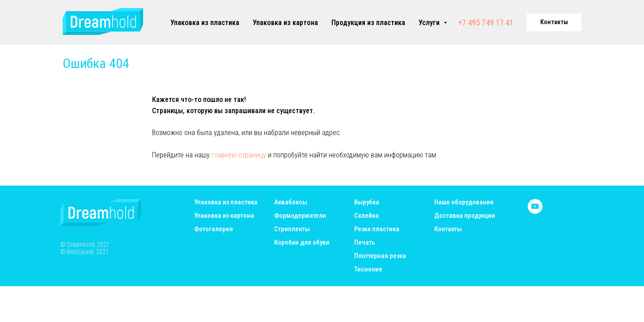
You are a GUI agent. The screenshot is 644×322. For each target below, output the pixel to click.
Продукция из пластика (368, 23)
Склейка (366, 216)
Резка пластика (377, 229)
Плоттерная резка (380, 256)
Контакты (448, 229)
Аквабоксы (291, 202)
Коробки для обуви (302, 243)
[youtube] (535, 211)
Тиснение (368, 269)
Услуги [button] (430, 23)
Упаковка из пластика (205, 23)
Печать (364, 243)
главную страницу (239, 155)
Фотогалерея (214, 229)
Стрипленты (292, 229)
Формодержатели (300, 216)
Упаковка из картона (285, 23)
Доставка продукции (465, 216)
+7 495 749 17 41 (486, 23)
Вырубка (367, 202)
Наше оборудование (464, 202)
